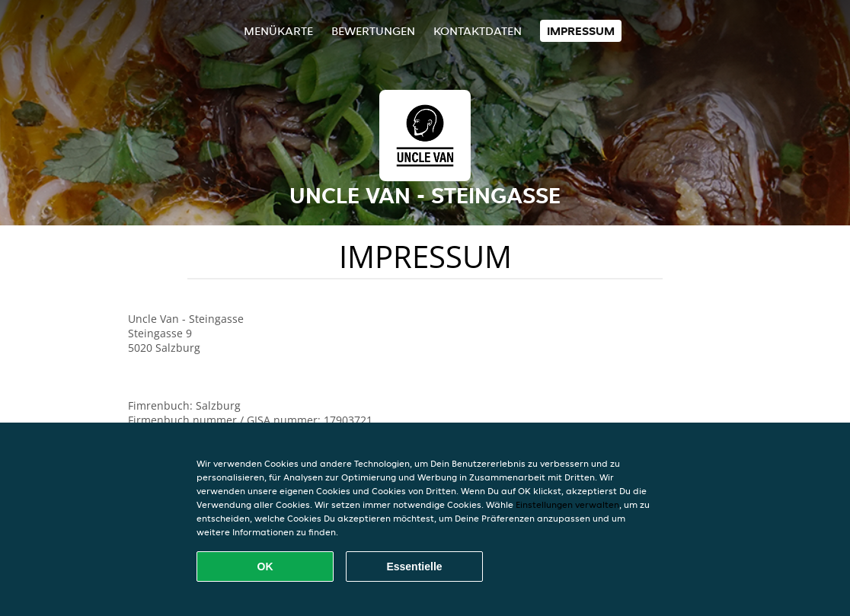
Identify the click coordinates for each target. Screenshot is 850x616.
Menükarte (278, 31)
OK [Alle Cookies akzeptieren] (265, 567)
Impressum (581, 31)
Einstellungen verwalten (567, 504)
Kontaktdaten (478, 31)
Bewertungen (373, 31)
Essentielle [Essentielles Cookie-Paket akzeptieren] (414, 567)
